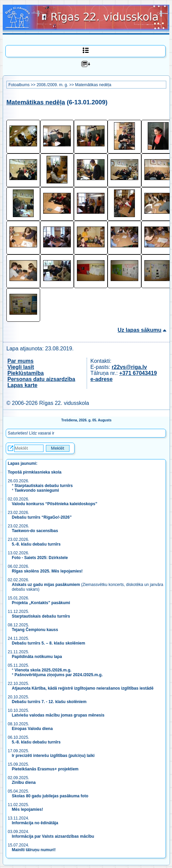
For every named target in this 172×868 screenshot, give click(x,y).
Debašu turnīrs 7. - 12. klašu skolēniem (49, 702)
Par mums (20, 361)
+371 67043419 (138, 373)
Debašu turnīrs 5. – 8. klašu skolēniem (48, 643)
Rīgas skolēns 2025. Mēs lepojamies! (47, 571)
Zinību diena (24, 783)
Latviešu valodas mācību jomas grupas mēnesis (58, 715)
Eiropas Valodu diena (32, 729)
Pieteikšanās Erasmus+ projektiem (45, 769)
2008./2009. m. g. (52, 85)
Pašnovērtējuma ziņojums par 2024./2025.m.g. (59, 675)
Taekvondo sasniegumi (37, 490)
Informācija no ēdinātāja (35, 823)
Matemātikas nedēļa (93, 85)
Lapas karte (22, 385)
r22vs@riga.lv (129, 367)
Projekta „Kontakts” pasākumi (41, 603)
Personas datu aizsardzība (41, 379)
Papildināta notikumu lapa (37, 657)
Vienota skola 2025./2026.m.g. (43, 670)
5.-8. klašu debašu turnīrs (37, 544)
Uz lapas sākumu (140, 330)
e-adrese (102, 379)
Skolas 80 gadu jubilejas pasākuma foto (50, 796)
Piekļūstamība (26, 373)
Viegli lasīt (21, 367)
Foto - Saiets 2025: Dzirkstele (40, 558)
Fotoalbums (19, 85)
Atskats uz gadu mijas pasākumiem (46, 585)
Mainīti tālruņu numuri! (34, 850)
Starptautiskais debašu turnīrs (44, 486)
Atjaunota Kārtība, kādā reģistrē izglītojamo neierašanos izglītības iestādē (83, 688)
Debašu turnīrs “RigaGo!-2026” (42, 517)
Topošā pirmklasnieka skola (35, 472)
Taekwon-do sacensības (35, 531)
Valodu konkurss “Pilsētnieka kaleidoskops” (54, 504)
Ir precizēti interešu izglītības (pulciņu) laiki (53, 756)
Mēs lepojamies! (27, 809)
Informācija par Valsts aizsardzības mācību (53, 836)
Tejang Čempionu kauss (35, 630)
